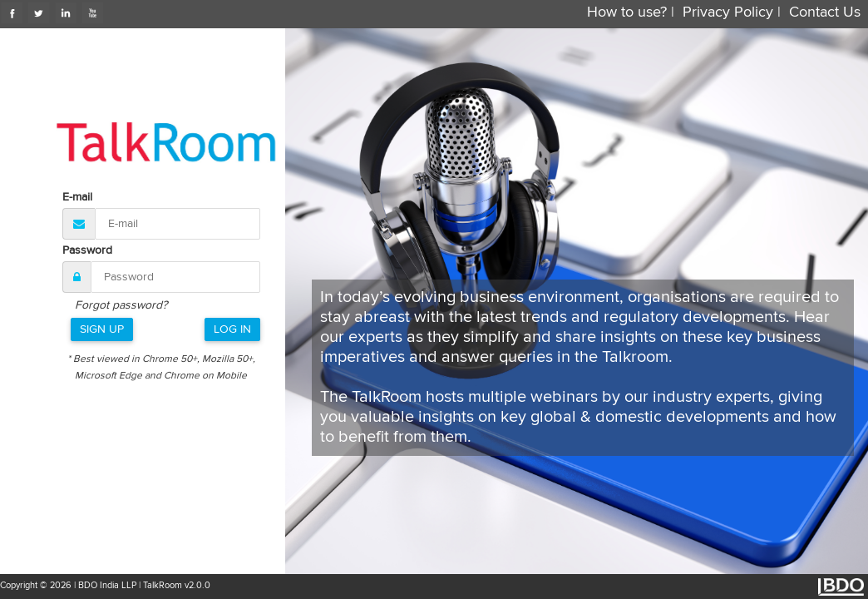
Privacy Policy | (732, 12)
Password (87, 250)
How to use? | (631, 12)
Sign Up (102, 329)
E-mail (77, 197)
